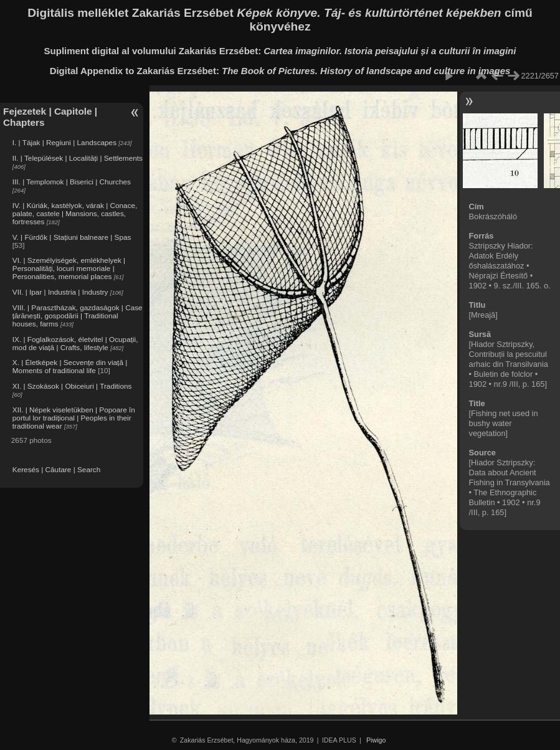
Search (89, 469)
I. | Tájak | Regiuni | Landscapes (64, 142)
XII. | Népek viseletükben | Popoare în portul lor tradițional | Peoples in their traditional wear (74, 418)
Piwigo (376, 740)
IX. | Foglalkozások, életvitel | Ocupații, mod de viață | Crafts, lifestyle (75, 343)
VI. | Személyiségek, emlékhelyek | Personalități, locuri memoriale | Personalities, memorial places (69, 268)
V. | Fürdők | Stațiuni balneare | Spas (72, 237)
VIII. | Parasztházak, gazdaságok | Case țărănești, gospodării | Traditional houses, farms (78, 316)
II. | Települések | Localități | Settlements (78, 158)
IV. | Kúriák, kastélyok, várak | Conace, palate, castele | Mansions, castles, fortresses (75, 213)
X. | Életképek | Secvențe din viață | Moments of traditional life (70, 366)
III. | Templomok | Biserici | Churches (72, 182)
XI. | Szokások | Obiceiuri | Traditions (72, 386)
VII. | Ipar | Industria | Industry (60, 292)
